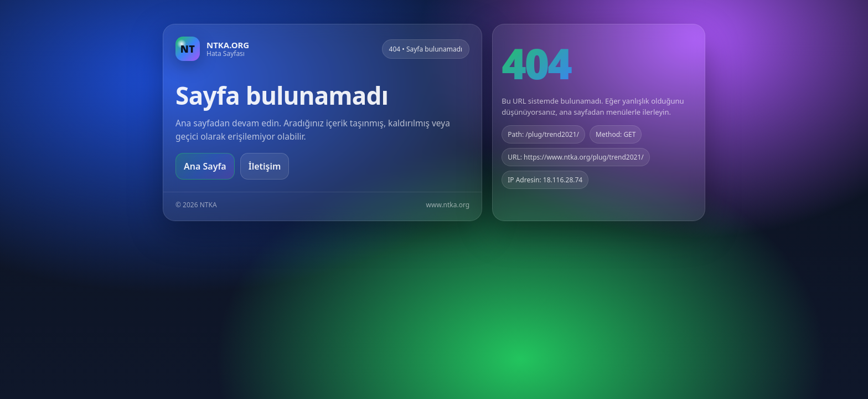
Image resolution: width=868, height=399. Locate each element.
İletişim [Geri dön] (265, 166)
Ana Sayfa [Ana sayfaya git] (205, 166)
